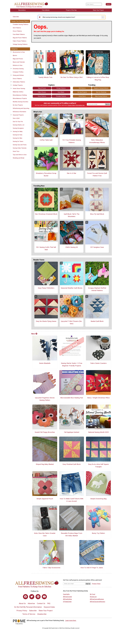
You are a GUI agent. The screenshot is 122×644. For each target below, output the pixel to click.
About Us (22, 603)
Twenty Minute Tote (45, 77)
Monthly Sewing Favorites (21, 102)
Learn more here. (71, 621)
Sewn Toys (16, 151)
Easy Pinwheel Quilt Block (72, 464)
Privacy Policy (71, 105)
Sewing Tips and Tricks (20, 145)
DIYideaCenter (67, 602)
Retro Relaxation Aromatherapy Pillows (97, 141)
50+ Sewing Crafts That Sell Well (46, 248)
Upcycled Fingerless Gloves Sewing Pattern (45, 399)
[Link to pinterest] (38, 597)
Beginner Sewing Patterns (101, 88)
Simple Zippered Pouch (45, 499)
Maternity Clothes (18, 92)
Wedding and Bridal (19, 158)
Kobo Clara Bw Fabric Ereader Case (45, 534)
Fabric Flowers (42, 92)
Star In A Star (72, 173)
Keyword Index (49, 607)
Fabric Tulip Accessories (52, 568)
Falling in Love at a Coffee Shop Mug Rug (98, 79)
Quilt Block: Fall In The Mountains (72, 215)
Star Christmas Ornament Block (46, 214)
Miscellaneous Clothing (20, 95)
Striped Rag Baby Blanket (45, 464)
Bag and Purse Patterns (20, 38)
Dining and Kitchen (18, 75)
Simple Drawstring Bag (98, 499)
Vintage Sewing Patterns (20, 44)
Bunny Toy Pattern (98, 533)
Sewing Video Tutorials (20, 148)
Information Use (80, 105)
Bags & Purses (42, 88)
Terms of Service (29, 614)
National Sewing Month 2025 (98, 432)
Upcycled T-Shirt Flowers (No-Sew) (72, 322)
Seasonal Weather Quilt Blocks (72, 288)
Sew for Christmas (101, 92)
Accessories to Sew (19, 52)
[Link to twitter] (32, 597)
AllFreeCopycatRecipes (97, 599)
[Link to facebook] (26, 597)
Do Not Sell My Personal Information (28, 607)
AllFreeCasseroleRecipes (98, 602)
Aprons (15, 55)
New (34, 334)
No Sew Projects (18, 105)
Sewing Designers (18, 128)
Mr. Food (92, 594)
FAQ (49, 603)
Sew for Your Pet (18, 122)
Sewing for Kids (18, 135)
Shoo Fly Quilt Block (97, 214)
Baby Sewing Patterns (101, 96)
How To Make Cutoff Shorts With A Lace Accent (72, 500)
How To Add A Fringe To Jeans (92, 568)
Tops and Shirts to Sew (20, 155)
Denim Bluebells (45, 363)
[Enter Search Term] (94, 4)
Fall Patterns (82, 88)
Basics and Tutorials (19, 62)
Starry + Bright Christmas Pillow (98, 398)
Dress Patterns (17, 31)
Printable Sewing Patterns (21, 24)
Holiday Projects (18, 85)
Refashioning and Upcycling (21, 108)
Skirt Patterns (17, 28)
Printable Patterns (61, 96)
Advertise (31, 603)
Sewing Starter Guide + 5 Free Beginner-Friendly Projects (72, 364)
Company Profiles (18, 72)
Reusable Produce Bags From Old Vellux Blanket (72, 534)
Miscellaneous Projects (20, 98)
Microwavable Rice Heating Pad (72, 398)
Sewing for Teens (18, 141)
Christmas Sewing (18, 69)
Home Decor (82, 96)
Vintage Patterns (61, 88)
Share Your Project (46, 611)
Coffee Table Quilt (46, 140)
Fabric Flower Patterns (20, 41)
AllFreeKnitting (67, 599)
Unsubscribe (42, 614)
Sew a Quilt (16, 118)
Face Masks (61, 92)
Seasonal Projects (18, 115)
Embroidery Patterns (19, 82)
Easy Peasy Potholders (46, 288)
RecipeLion (93, 597)
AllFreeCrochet (67, 597)
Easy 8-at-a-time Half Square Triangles (98, 465)
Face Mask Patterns (19, 34)
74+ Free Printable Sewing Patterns (72, 141)
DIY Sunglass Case (97, 247)
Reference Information (19, 112)
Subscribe (16, 17)
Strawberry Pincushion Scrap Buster (46, 174)
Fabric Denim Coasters (98, 363)
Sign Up (108, 104)
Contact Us (41, 603)
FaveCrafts (66, 594)
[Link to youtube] (44, 597)
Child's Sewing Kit (72, 247)
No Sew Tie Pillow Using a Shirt (72, 77)
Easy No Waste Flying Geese (46, 321)
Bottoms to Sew (18, 65)
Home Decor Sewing (19, 89)
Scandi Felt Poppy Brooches (45, 432)
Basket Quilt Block (97, 321)
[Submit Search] (109, 4)
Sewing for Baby (18, 132)
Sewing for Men (17, 138)
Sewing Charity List (19, 125)
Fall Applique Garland (72, 432)
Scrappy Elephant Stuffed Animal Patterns (97, 289)
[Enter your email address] (74, 584)
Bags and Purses (18, 59)
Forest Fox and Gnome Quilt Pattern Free (97, 174)
